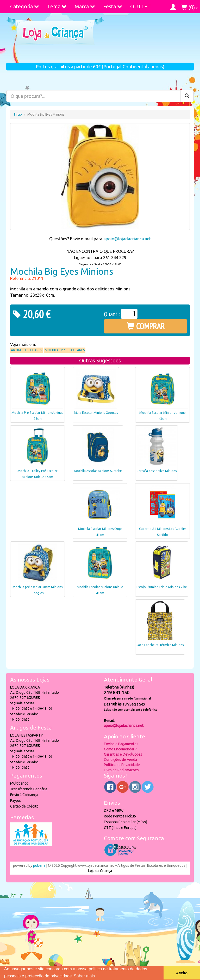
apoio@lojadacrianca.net (127, 239)
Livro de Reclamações (121, 770)
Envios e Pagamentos (121, 744)
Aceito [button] (182, 973)
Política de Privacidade (122, 765)
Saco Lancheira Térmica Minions (160, 645)
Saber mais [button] (84, 976)
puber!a (39, 865)
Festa (113, 6)
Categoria (25, 6)
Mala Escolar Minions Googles (96, 413)
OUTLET (140, 6)
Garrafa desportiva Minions (157, 471)
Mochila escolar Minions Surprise (98, 471)
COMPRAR (146, 326)
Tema (57, 6)
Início (18, 114)
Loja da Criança (100, 871)
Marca (85, 6)
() (189, 7)
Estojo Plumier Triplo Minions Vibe (162, 587)
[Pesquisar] (187, 96)
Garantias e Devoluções (123, 754)
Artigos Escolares (26, 350)
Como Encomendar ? (120, 749)
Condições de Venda (120, 760)
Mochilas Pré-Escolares (65, 350)
